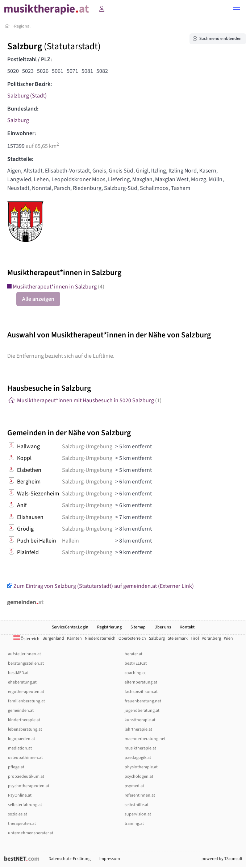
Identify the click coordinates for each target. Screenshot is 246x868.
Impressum (110, 859)
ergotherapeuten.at (26, 692)
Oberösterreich (132, 638)
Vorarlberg (211, 638)
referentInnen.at (140, 795)
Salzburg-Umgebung (87, 447)
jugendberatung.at (142, 711)
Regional (22, 26)
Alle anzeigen (38, 299)
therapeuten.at (22, 824)
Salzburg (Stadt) (27, 96)
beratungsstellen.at (26, 663)
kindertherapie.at (24, 720)
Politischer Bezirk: (30, 84)
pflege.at (16, 767)
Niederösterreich (100, 638)
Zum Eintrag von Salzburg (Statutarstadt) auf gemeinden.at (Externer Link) (101, 586)
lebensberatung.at (25, 729)
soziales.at (18, 814)
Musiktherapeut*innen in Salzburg (56, 287)
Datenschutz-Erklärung (70, 859)
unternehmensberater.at (31, 833)
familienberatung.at (26, 701)
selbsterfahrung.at (25, 805)
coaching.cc (135, 673)
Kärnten (74, 638)
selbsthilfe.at (137, 805)
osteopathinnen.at (25, 758)
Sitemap (138, 627)
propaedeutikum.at (26, 776)
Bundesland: (23, 109)
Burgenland (53, 638)
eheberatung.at (22, 682)
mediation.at (20, 748)
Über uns (163, 627)
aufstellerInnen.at (24, 654)
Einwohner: (22, 133)
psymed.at (134, 786)
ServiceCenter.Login (70, 627)
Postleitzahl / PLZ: (30, 59)
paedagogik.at (138, 758)
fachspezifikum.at (141, 692)
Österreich (26, 639)
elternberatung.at (141, 682)
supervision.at (138, 814)
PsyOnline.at (20, 795)
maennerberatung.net (145, 739)
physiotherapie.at (141, 767)
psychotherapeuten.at (29, 786)
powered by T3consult (222, 859)
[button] (237, 9)
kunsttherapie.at (140, 720)
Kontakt (187, 627)
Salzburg (18, 120)
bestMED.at (18, 673)
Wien (228, 638)
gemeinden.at (21, 711)
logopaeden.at (22, 739)
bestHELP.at (136, 663)
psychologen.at (139, 776)
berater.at (134, 654)
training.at (134, 824)
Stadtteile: (20, 159)
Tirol (195, 638)
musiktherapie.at (140, 748)
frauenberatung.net (143, 701)
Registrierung (109, 627)
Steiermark (178, 638)
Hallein (70, 541)
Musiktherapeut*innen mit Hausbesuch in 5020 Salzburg (84, 400)
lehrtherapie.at (138, 729)
